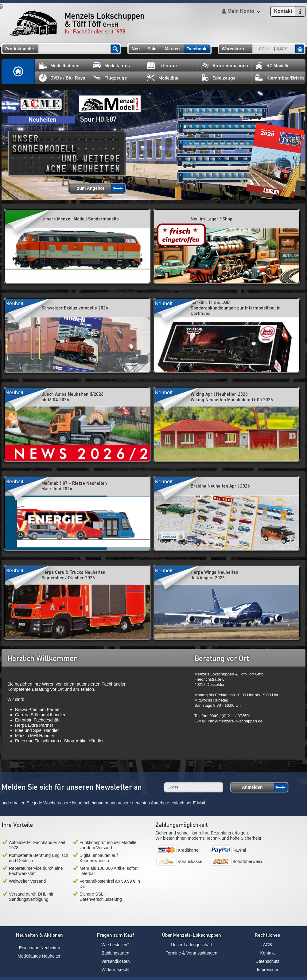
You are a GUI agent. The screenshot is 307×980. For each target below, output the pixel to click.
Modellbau (163, 78)
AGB (267, 945)
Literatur (162, 66)
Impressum (268, 970)
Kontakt (268, 953)
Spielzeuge (218, 78)
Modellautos (111, 66)
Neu (136, 49)
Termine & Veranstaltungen (192, 953)
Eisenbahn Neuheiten (40, 948)
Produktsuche (19, 49)
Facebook (196, 49)
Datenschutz (267, 961)
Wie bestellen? (115, 945)
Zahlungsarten (115, 953)
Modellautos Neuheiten (39, 956)
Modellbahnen (59, 66)
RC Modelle (272, 66)
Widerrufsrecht (116, 970)
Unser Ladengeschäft (191, 945)
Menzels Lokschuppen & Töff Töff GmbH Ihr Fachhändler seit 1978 (77, 23)
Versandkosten (116, 961)
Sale (152, 49)
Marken (172, 49)
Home (18, 72)
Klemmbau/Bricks (280, 78)
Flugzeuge (110, 78)
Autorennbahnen (225, 66)
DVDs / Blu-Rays (62, 78)
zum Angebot (91, 188)
